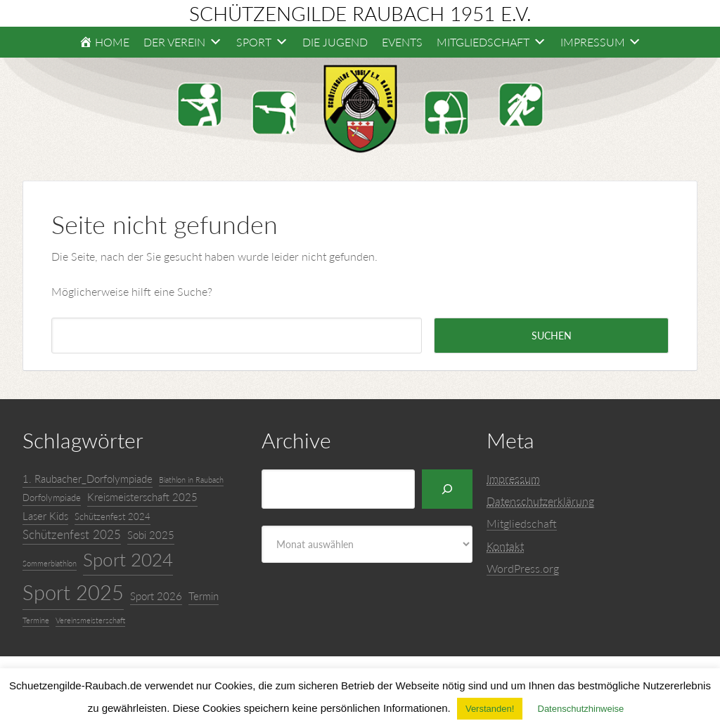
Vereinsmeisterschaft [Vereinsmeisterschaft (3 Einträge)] (90, 620)
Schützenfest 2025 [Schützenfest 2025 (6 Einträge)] (72, 534)
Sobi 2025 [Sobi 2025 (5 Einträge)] (151, 535)
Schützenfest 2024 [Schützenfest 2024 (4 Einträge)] (112, 516)
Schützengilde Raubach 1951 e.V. (360, 13)
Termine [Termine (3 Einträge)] (36, 620)
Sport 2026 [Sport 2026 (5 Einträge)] (156, 596)
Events (402, 42)
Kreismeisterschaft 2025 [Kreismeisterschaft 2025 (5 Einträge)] (142, 497)
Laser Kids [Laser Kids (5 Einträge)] (45, 516)
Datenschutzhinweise (581, 709)
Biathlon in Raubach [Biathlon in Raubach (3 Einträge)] (191, 480)
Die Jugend (335, 42)
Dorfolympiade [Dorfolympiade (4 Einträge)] (52, 498)
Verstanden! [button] (490, 709)
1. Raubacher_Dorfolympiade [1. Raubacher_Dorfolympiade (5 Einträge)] (88, 479)
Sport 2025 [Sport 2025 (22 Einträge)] (73, 592)
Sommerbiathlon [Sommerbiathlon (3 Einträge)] (50, 563)
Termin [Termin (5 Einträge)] (204, 596)
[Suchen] (447, 489)
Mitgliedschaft (522, 523)
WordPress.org (523, 568)
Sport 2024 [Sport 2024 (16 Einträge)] (128, 559)
